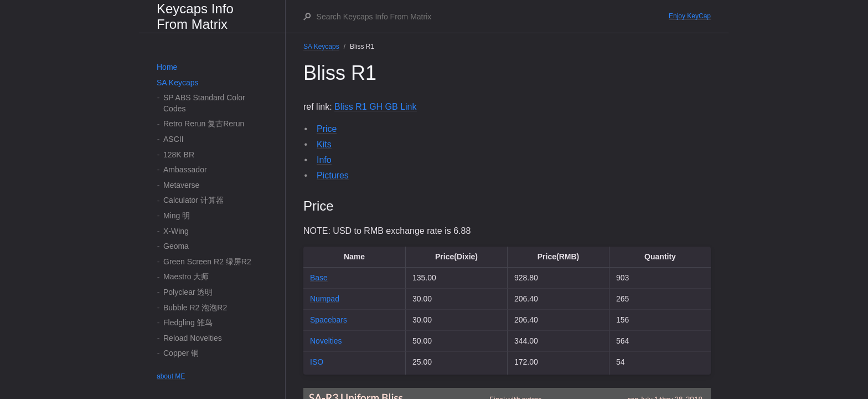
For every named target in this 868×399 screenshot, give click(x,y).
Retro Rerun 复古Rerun (204, 124)
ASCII (174, 139)
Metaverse (181, 185)
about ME (171, 376)
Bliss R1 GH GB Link (375, 107)
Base (319, 278)
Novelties (326, 341)
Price (327, 129)
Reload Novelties (193, 338)
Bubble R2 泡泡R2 (195, 308)
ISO (317, 362)
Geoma (176, 246)
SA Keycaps (178, 83)
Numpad (325, 299)
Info (324, 160)
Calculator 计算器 (193, 200)
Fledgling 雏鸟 (188, 323)
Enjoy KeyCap (690, 16)
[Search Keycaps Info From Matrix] (492, 17)
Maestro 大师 (186, 277)
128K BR (179, 155)
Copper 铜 (181, 353)
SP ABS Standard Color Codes (204, 103)
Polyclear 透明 (188, 292)
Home (167, 67)
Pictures (333, 175)
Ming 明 (177, 216)
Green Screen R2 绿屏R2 (207, 262)
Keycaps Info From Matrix (195, 16)
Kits (324, 144)
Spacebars (329, 320)
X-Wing (176, 231)
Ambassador (185, 170)
